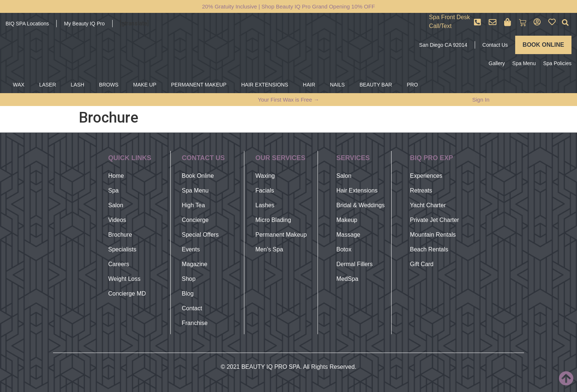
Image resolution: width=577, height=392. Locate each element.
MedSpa (347, 279)
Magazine (194, 264)
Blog (188, 294)
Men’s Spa (269, 249)
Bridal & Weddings (360, 205)
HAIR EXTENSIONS (265, 85)
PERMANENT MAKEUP (199, 85)
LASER (47, 85)
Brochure (120, 235)
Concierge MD (127, 294)
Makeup (347, 220)
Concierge (195, 220)
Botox (344, 249)
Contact (192, 308)
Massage (348, 235)
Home (116, 176)
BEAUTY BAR (376, 85)
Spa (113, 190)
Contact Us (495, 45)
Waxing (265, 176)
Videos (117, 220)
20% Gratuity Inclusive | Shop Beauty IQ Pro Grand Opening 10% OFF (288, 6)
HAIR (309, 85)
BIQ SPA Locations (27, 24)
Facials (265, 190)
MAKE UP (145, 85)
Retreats (421, 190)
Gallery (497, 63)
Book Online (198, 176)
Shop (189, 279)
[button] (565, 23)
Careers (119, 264)
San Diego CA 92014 (443, 45)
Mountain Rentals (433, 235)
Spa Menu (524, 63)
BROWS (109, 85)
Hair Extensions (357, 190)
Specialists (122, 249)
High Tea (193, 205)
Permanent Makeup (281, 235)
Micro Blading (273, 220)
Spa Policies (557, 63)
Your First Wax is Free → (288, 100)
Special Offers (200, 235)
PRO (412, 85)
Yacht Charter (428, 205)
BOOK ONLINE (543, 45)
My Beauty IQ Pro (84, 24)
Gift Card (422, 264)
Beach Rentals (429, 249)
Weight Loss (124, 279)
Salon (116, 205)
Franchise (195, 323)
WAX (19, 85)
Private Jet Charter (434, 220)
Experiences (426, 176)
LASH (77, 85)
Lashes (265, 205)
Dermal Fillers (355, 264)
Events (191, 249)
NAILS (337, 85)
